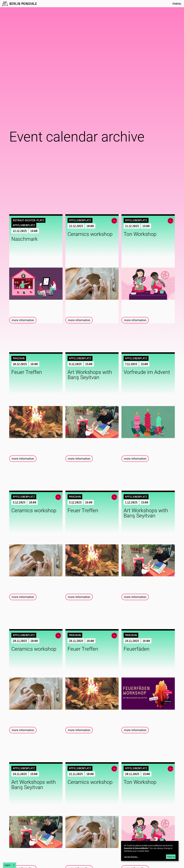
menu (177, 4)
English (7, 865)
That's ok (171, 857)
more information (23, 320)
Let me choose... (131, 857)
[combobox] (10, 865)
